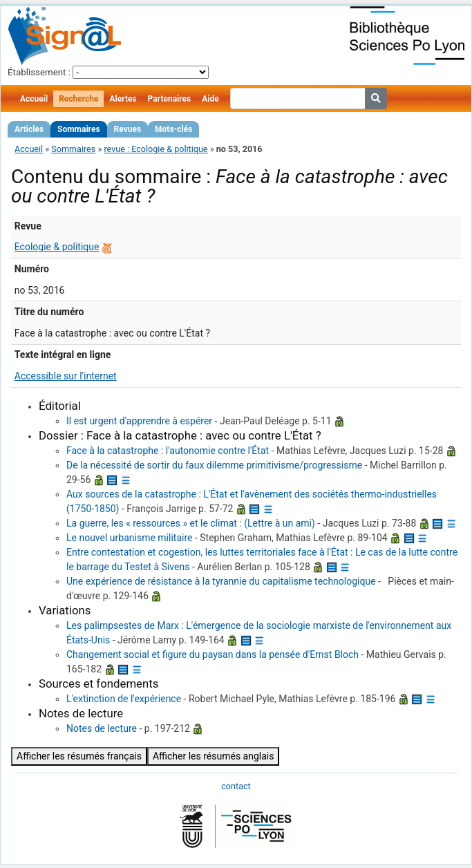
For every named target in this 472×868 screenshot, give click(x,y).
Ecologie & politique (57, 247)
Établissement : (39, 72)
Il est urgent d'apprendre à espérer (139, 421)
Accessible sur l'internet (66, 376)
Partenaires (170, 99)
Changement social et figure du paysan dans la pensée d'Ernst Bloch (213, 654)
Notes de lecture (102, 728)
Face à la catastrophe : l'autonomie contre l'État (168, 451)
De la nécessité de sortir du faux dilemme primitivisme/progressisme (214, 465)
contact (236, 786)
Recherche (78, 99)
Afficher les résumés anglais (214, 756)
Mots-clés (173, 129)
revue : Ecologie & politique (155, 149)
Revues (128, 129)
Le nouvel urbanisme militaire (129, 538)
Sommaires (78, 129)
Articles (29, 129)
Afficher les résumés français (79, 756)
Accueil (34, 99)
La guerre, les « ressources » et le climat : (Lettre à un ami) (191, 523)
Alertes (123, 99)
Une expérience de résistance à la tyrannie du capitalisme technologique (221, 581)
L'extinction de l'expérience (124, 699)
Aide (210, 99)
